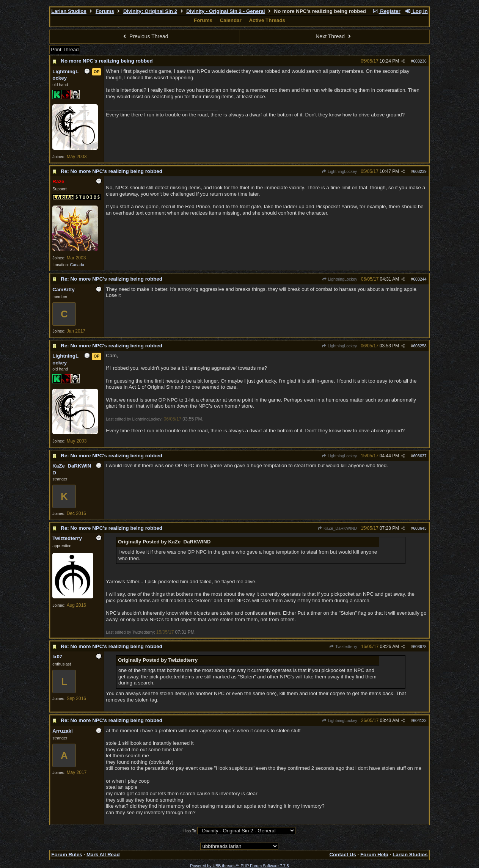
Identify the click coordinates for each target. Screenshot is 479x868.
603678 (420, 647)
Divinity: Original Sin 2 (150, 11)
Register (386, 11)
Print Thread (65, 49)
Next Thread (334, 36)
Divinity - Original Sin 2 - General (225, 11)
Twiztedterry (343, 647)
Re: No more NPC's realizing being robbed (112, 171)
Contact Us (342, 855)
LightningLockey (339, 171)
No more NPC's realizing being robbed (107, 61)
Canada (77, 265)
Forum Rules (67, 855)
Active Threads (267, 20)
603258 (420, 346)
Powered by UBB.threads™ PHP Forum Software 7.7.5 (239, 866)
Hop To (190, 831)
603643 (420, 528)
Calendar (231, 20)
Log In (416, 11)
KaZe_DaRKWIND (337, 528)
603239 (420, 171)
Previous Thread (145, 36)
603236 (420, 61)
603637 (420, 456)
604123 (420, 720)
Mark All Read (103, 855)
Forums (105, 11)
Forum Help (374, 855)
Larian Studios (69, 11)
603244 (420, 279)
